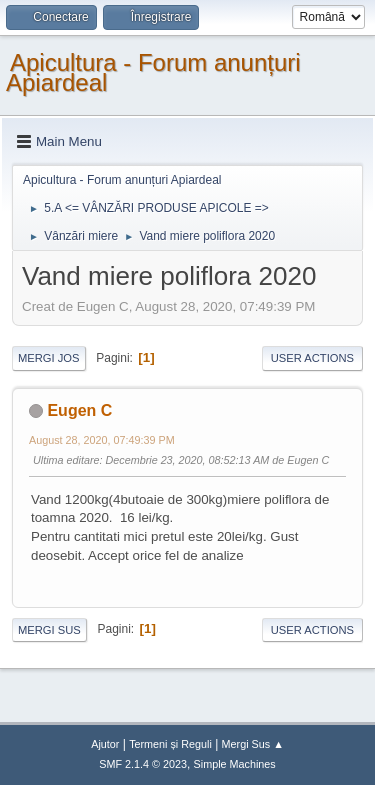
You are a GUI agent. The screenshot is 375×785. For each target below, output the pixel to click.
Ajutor (105, 744)
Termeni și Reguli (170, 744)
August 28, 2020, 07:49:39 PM (102, 440)
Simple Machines (235, 764)
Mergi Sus (49, 630)
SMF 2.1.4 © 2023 (143, 764)
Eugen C (79, 410)
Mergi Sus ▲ (253, 744)
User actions (312, 358)
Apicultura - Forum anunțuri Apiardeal (153, 72)
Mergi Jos (49, 358)
